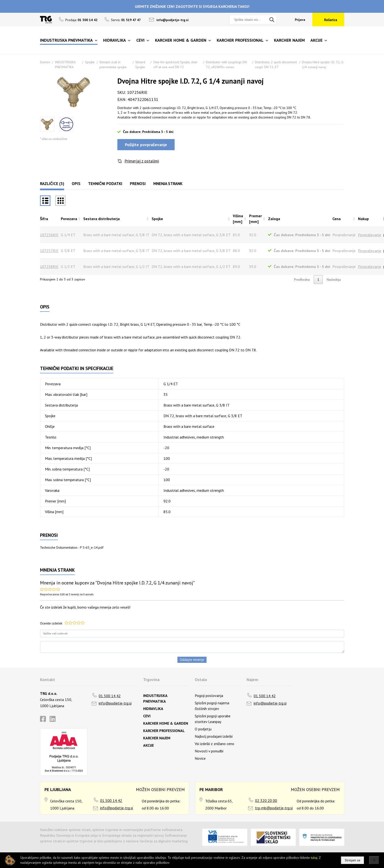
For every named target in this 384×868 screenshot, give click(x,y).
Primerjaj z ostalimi (142, 161)
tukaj (314, 858)
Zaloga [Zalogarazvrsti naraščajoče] (274, 219)
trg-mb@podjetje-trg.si (274, 808)
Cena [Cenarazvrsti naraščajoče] (337, 219)
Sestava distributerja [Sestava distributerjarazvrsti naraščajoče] (102, 219)
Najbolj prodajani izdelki (214, 736)
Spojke (90, 62)
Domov (45, 62)
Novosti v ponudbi (209, 751)
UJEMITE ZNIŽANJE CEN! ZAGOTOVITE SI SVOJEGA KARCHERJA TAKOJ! (192, 6)
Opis (76, 184)
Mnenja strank (168, 184)
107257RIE (49, 251)
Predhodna (302, 280)
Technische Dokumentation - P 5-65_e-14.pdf (72, 547)
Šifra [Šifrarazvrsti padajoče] (44, 219)
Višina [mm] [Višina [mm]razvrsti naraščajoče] (238, 219)
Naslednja (334, 280)
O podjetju (203, 729)
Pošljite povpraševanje (146, 145)
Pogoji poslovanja (209, 696)
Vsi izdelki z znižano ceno (214, 744)
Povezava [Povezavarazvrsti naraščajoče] (69, 219)
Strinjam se (353, 860)
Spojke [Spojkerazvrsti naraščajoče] (157, 219)
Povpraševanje (370, 235)
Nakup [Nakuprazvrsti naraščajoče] (363, 219)
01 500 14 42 (110, 696)
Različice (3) (52, 184)
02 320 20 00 (266, 800)
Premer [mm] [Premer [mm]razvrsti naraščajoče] (256, 219)
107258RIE (49, 267)
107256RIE (49, 235)
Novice (200, 758)
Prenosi (138, 184)
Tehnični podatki (105, 184)
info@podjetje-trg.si (172, 20)
